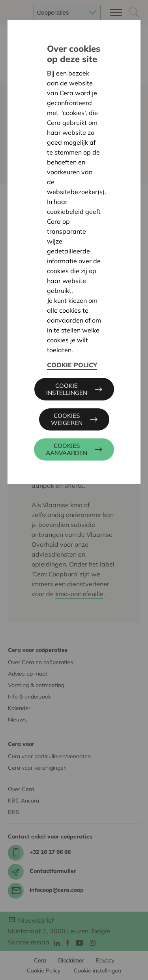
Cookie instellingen (67, 389)
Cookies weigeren (67, 419)
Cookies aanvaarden (67, 449)
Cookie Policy (72, 365)
